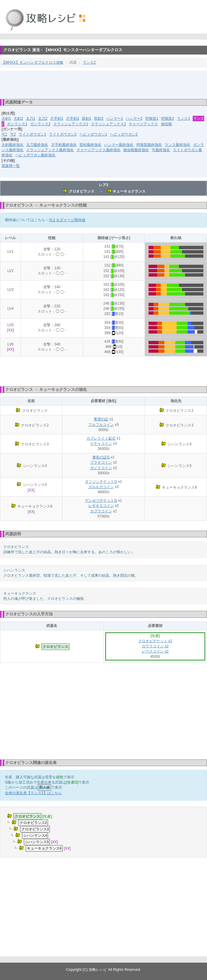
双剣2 (99, 119)
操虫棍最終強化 (136, 150)
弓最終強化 (161, 150)
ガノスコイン (101, 468)
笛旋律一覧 (11, 166)
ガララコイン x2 (155, 646)
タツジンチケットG (101, 482)
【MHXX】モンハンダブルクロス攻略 (32, 62)
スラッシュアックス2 (109, 124)
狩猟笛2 (168, 119)
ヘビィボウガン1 (93, 134)
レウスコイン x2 (155, 651)
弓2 (13, 134)
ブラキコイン (101, 462)
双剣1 (87, 119)
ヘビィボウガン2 (124, 134)
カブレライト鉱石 (101, 438)
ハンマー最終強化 (119, 145)
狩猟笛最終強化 (149, 145)
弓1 (4, 134)
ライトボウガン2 (63, 134)
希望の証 (101, 419)
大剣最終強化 (12, 145)
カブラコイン (101, 511)
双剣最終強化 (90, 145)
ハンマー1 (115, 119)
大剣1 (6, 119)
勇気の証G (101, 457)
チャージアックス (143, 124)
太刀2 (43, 119)
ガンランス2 (40, 124)
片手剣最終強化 (64, 145)
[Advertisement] (103, 84)
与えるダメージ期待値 (67, 220)
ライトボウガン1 (32, 134)
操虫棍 (167, 124)
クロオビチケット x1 (155, 641)
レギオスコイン (101, 506)
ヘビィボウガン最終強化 (35, 155)
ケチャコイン (101, 444)
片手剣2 (73, 119)
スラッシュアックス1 (71, 124)
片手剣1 (57, 119)
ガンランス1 (17, 124)
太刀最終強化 (37, 145)
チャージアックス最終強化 (99, 150)
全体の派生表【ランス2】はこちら (33, 793)
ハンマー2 (134, 119)
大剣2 (18, 119)
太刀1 (31, 119)
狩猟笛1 (152, 119)
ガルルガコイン (101, 487)
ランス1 (183, 119)
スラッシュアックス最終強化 (50, 150)
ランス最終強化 (177, 145)
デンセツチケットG (101, 501)
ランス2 (89, 62)
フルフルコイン (101, 425)
